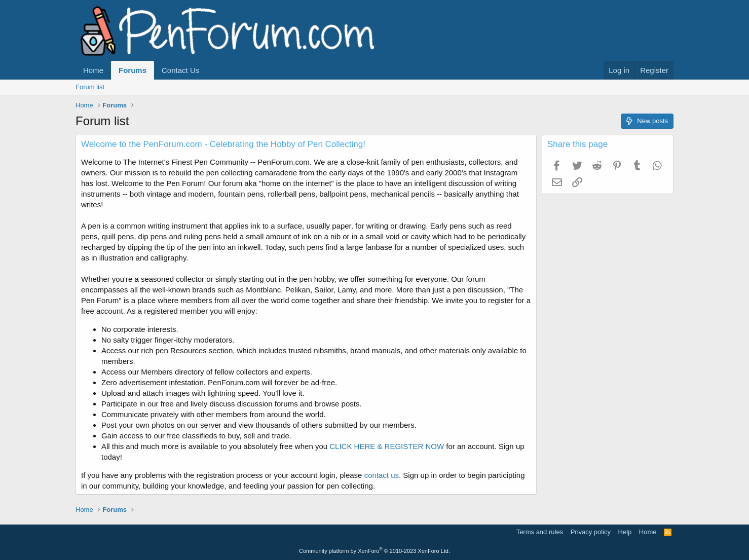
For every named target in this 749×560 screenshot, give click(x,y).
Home (93, 70)
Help (625, 532)
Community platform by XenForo (374, 551)
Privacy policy (591, 532)
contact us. (383, 475)
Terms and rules (540, 532)
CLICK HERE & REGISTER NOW (387, 446)
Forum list (90, 87)
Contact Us (180, 70)
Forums (133, 70)
